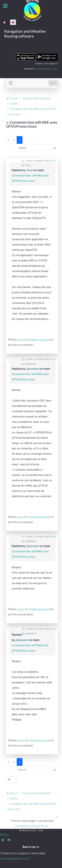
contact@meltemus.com (47, 69)
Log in (20, 340)
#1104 (53, 359)
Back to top (31, 847)
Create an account (39, 340)
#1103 (53, 161)
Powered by (23, 826)
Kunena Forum (40, 826)
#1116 (53, 629)
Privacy (5, 835)
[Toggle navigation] (11, 83)
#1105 (53, 537)
